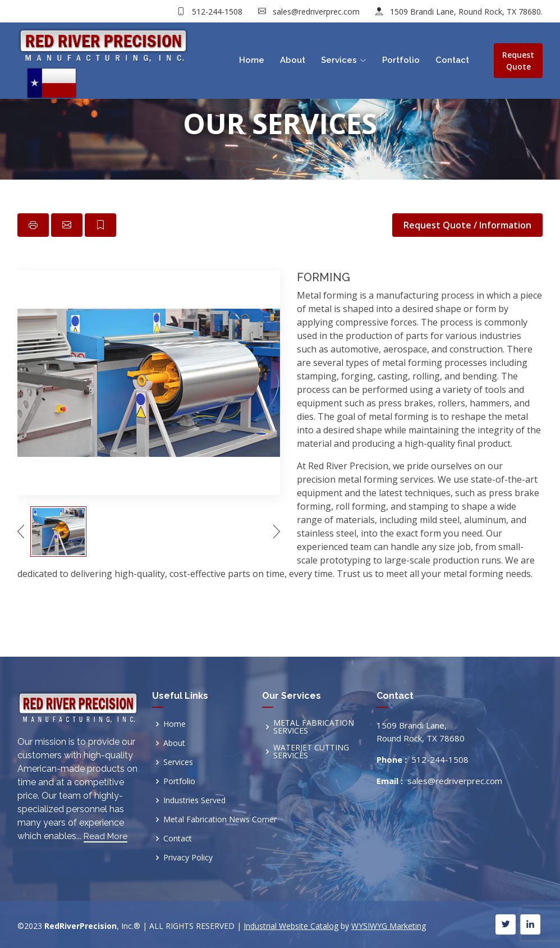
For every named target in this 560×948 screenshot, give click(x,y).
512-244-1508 (216, 12)
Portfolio (401, 60)
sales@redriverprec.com (315, 12)
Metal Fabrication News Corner (220, 819)
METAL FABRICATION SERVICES (314, 727)
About (293, 60)
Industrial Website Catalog (291, 926)
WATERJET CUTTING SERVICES (311, 752)
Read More (105, 836)
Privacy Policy (188, 858)
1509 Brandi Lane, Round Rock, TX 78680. (465, 12)
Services (178, 762)
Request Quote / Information (467, 225)
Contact (452, 60)
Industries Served (194, 800)
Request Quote (518, 61)
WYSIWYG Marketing (389, 926)
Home (252, 60)
